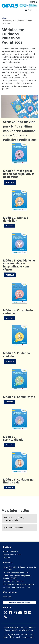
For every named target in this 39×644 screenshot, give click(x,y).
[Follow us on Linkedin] (25, 613)
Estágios (6, 558)
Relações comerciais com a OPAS (16, 573)
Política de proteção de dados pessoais (18, 584)
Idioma (33, 2)
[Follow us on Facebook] (10, 613)
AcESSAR (10, 182)
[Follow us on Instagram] (15, 613)
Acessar (10, 275)
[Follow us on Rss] (5, 618)
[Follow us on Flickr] (30, 613)
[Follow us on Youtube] (20, 613)
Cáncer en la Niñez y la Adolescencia (16, 519)
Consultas (7, 597)
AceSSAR (9, 226)
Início (4, 18)
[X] (5, 613)
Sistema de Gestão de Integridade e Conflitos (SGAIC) (17, 577)
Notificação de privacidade (14, 581)
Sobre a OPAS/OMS (11, 552)
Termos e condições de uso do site (17, 587)
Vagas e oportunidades (12, 555)
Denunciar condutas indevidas (19, 603)
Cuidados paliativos (15, 528)
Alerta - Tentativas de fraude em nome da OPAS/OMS (19, 568)
